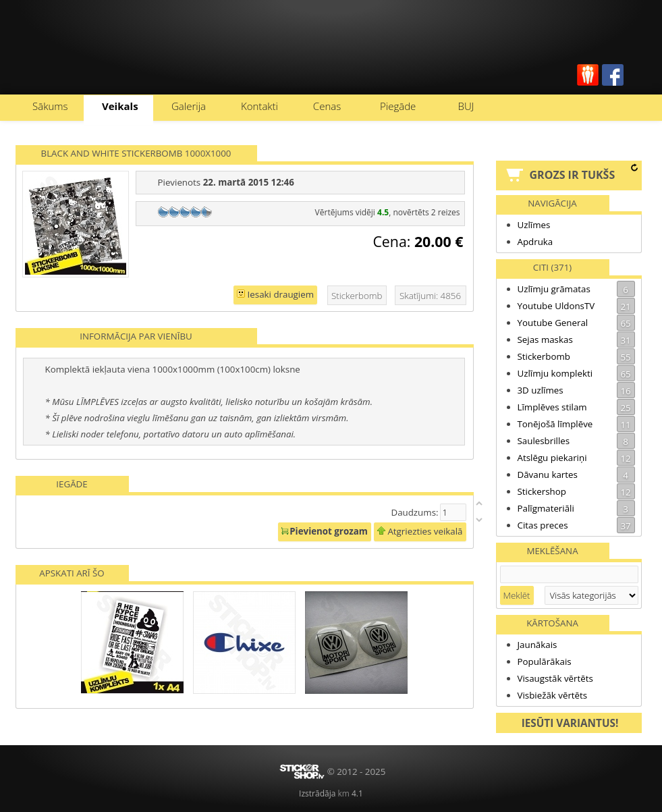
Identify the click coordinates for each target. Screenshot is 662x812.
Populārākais (545, 661)
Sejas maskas (576, 340)
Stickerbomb (576, 356)
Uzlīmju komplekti (576, 373)
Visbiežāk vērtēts (553, 695)
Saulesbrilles (576, 441)
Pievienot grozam (325, 531)
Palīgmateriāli (576, 508)
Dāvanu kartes (576, 475)
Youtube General (576, 323)
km (343, 793)
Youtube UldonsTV (576, 306)
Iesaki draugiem (275, 294)
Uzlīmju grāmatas (576, 289)
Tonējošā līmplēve (576, 424)
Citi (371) (552, 267)
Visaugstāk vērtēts (555, 678)
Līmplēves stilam (576, 407)
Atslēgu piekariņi (576, 458)
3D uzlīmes (576, 390)
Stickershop (576, 491)
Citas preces (576, 525)
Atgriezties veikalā (420, 531)
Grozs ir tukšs (573, 175)
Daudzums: (414, 512)
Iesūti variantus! (570, 723)
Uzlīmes (534, 225)
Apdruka (535, 242)
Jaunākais (537, 645)
